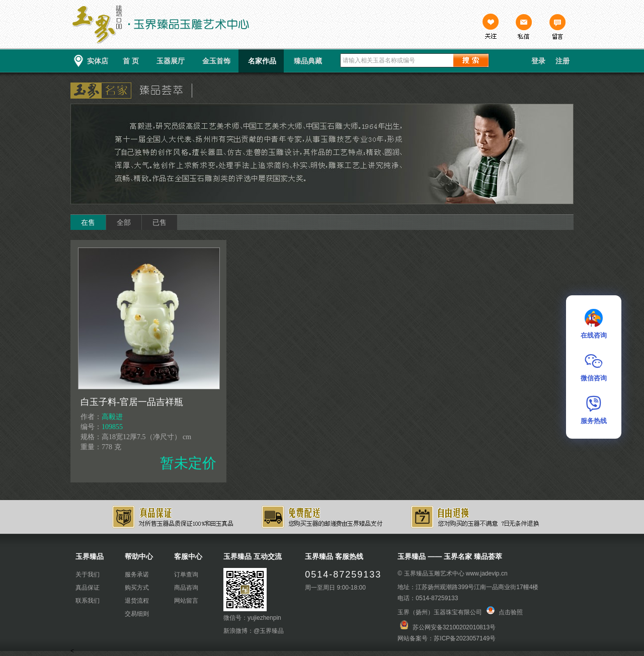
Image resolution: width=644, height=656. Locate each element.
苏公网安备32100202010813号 (454, 627)
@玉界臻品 (269, 631)
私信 (524, 28)
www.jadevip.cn (487, 573)
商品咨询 (186, 588)
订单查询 (186, 575)
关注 (491, 28)
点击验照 (505, 612)
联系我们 (88, 601)
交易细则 (137, 614)
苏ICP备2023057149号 (465, 638)
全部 (124, 222)
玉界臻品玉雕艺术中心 (434, 573)
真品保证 (88, 588)
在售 (88, 222)
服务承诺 (137, 575)
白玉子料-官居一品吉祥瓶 (132, 402)
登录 (538, 61)
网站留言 (186, 601)
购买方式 (137, 588)
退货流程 (137, 601)
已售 (159, 222)
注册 (562, 61)
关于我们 (88, 575)
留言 (557, 28)
